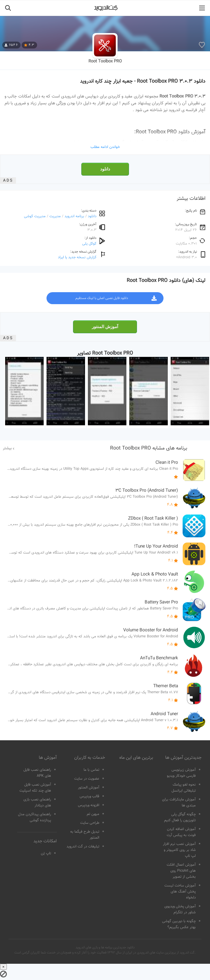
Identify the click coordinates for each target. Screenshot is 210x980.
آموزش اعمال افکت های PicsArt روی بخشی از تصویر (181, 871)
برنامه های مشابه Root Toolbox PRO (149, 448)
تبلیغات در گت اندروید (83, 847)
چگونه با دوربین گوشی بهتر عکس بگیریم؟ (179, 924)
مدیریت (55, 216)
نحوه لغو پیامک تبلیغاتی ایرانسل (184, 788)
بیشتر (7, 448)
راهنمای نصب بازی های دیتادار (37, 803)
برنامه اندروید (74, 216)
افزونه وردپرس (89, 805)
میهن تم (93, 814)
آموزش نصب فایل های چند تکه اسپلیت (35, 788)
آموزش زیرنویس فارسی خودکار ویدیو (181, 773)
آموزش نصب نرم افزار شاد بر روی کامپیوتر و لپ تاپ (179, 850)
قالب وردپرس (89, 796)
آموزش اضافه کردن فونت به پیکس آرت (181, 832)
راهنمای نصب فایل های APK (37, 773)
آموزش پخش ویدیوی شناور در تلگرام (180, 909)
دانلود (105, 169)
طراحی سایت (90, 823)
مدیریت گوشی (35, 216)
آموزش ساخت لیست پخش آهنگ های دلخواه (180, 892)
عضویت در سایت (87, 779)
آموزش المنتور (105, 327)
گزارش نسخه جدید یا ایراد (77, 257)
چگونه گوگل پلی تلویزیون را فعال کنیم (180, 817)
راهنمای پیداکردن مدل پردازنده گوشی (35, 817)
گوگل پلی (89, 244)
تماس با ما (91, 770)
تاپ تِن (46, 853)
